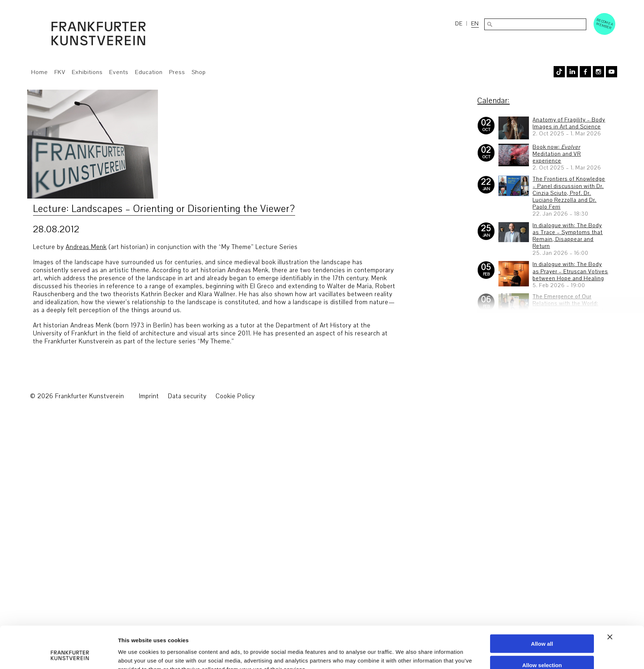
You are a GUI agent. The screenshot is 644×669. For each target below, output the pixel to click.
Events (119, 72)
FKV (60, 72)
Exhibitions (87, 72)
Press (177, 72)
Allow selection (542, 593)
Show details (404, 621)
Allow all (542, 572)
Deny (542, 614)
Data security (187, 396)
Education (149, 72)
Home (40, 72)
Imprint (149, 396)
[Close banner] (610, 565)
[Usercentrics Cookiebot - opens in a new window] (70, 621)
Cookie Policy (235, 396)
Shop (199, 72)
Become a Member (605, 24)
